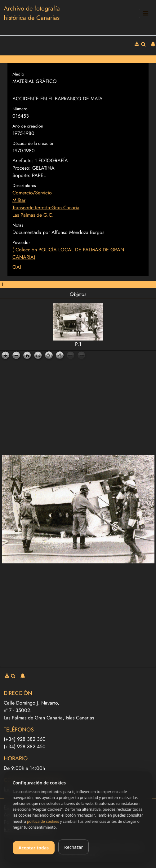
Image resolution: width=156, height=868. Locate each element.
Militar (19, 200)
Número (20, 109)
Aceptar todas (34, 848)
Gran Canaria (65, 208)
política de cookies (43, 821)
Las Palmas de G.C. (33, 215)
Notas (18, 225)
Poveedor (21, 242)
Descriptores (24, 185)
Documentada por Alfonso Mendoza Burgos (58, 232)
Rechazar (74, 847)
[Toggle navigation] (146, 13)
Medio (18, 74)
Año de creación (28, 126)
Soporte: (21, 175)
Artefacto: (23, 161)
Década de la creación (33, 143)
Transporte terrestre (32, 208)
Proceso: (22, 168)
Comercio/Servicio (32, 193)
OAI (17, 267)
